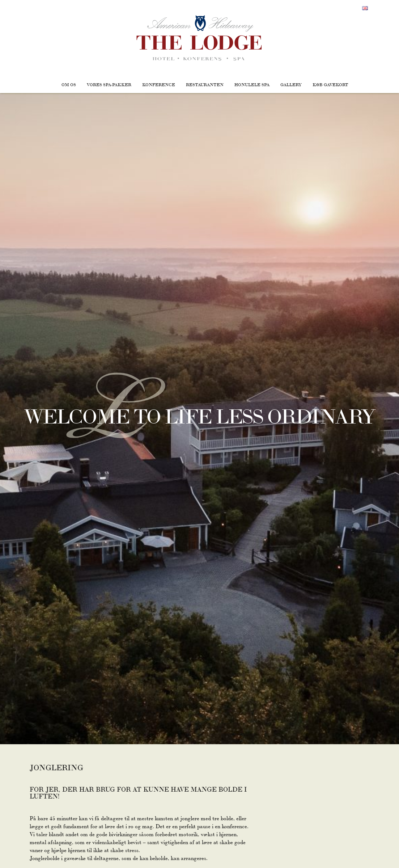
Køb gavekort (330, 84)
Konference (159, 84)
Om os (69, 84)
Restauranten (205, 84)
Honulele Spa (252, 84)
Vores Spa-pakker (109, 84)
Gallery (291, 84)
